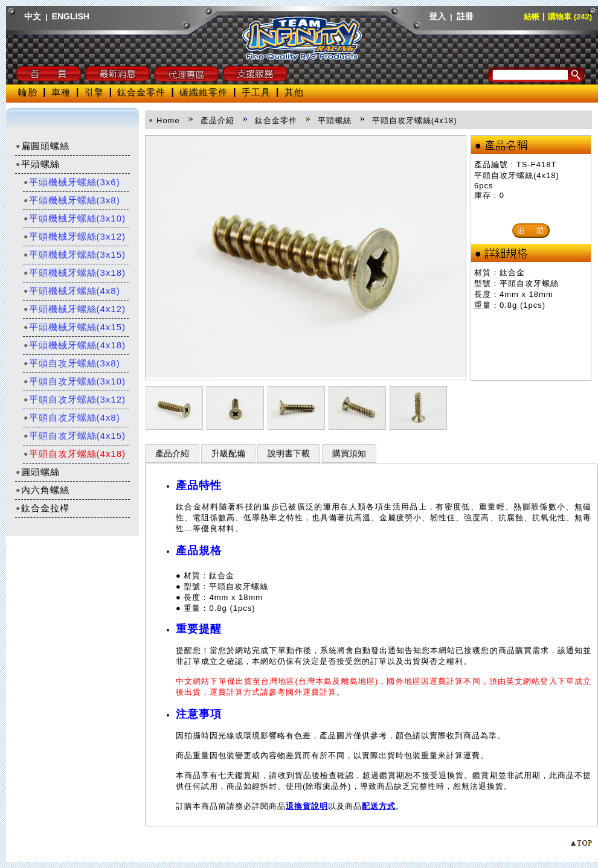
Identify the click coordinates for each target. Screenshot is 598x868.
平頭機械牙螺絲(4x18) (75, 345)
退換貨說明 (307, 806)
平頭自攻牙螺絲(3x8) (72, 363)
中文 (33, 16)
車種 (61, 92)
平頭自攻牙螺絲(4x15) (75, 436)
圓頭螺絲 (37, 472)
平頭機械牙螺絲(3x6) (72, 182)
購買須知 (349, 454)
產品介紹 (172, 454)
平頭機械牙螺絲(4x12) (75, 309)
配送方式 (379, 806)
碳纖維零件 (204, 92)
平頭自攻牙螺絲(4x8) (72, 417)
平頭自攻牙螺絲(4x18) (75, 454)
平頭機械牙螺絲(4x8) (72, 291)
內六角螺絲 (42, 490)
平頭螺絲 (37, 164)
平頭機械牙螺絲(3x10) (75, 218)
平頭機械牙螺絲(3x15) (75, 254)
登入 (437, 16)
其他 (294, 92)
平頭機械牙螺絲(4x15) (75, 327)
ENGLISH (71, 16)
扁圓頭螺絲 (42, 146)
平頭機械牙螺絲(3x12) (75, 236)
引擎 (94, 92)
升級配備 (228, 454)
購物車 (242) (570, 17)
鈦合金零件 (141, 92)
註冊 (465, 16)
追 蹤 (531, 230)
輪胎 (28, 92)
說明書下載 (289, 454)
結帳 (532, 17)
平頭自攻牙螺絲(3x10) (75, 381)
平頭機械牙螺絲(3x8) (72, 200)
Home (168, 120)
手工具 (256, 92)
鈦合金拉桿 (42, 508)
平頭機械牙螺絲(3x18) (75, 273)
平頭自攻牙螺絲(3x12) (75, 399)
